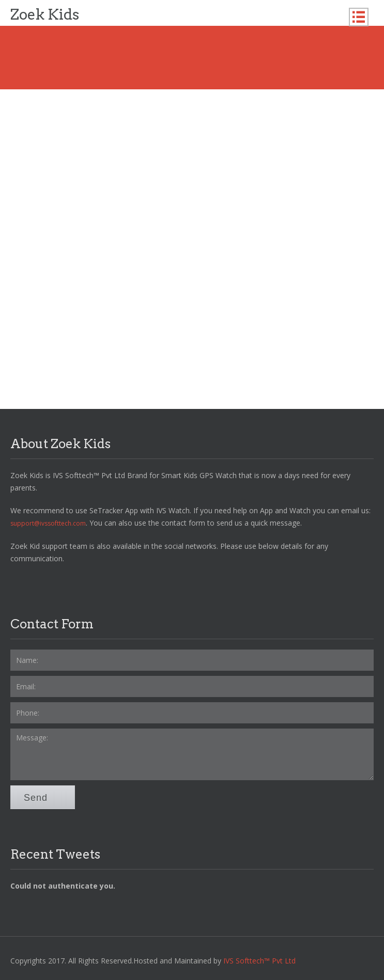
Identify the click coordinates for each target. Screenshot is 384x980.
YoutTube (62, 583)
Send (43, 797)
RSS (105, 583)
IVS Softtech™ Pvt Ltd (259, 961)
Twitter (40, 583)
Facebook (19, 583)
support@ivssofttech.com (48, 523)
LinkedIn (84, 583)
